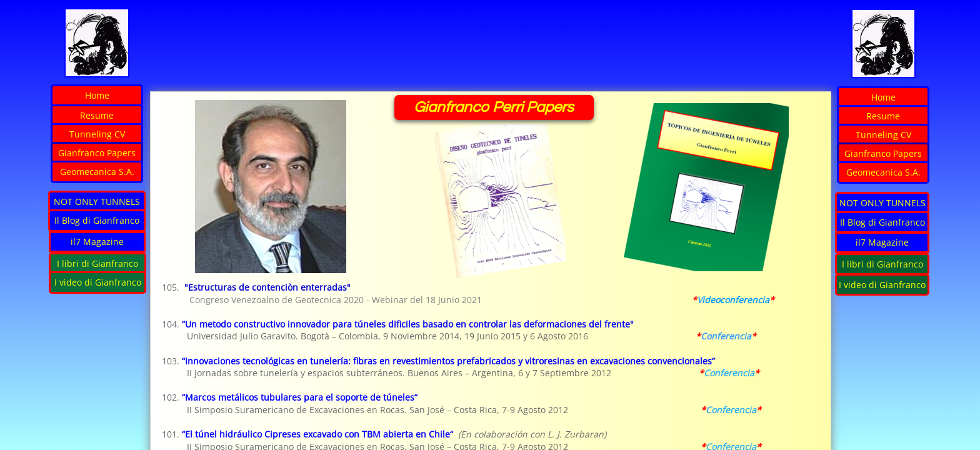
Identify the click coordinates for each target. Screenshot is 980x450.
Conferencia (729, 373)
